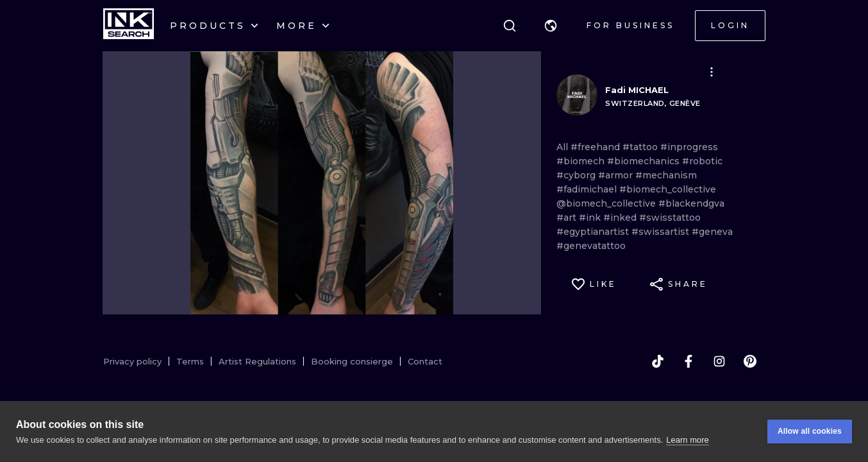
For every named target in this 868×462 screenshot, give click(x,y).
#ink (591, 218)
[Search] (510, 26)
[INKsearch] (129, 26)
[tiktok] (658, 361)
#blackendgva (691, 203)
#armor (617, 175)
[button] (551, 26)
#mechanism (666, 175)
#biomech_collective (668, 189)
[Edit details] (712, 72)
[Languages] (551, 26)
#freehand (597, 147)
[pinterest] (750, 361)
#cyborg (577, 175)
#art (568, 218)
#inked (621, 218)
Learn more (687, 442)
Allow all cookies (810, 434)
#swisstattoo (670, 218)
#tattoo (641, 147)
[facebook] (689, 361)
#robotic (702, 161)
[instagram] (719, 361)
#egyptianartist (594, 232)
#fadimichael (588, 189)
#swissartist (662, 232)
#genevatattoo (591, 246)
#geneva (712, 232)
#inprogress (689, 147)
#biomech (582, 161)
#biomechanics (645, 161)
